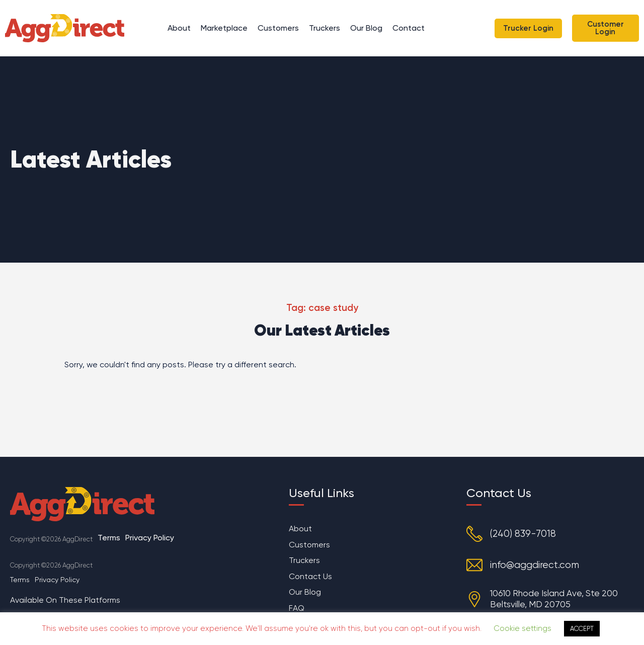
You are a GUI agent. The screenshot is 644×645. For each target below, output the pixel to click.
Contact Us (310, 577)
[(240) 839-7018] (474, 534)
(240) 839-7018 (523, 534)
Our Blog (366, 28)
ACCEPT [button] (582, 629)
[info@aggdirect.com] (474, 565)
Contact (409, 28)
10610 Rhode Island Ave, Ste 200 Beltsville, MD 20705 (554, 598)
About (179, 28)
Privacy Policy (150, 538)
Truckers (325, 28)
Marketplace (224, 28)
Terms (109, 538)
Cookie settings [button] (522, 628)
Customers (278, 28)
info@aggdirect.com (535, 565)
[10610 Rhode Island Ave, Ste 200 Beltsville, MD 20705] (474, 599)
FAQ (297, 609)
